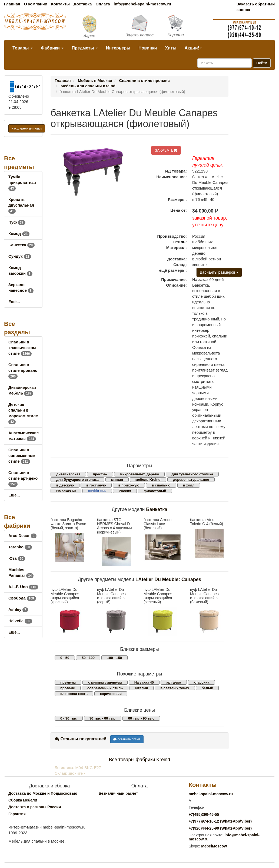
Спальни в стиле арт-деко (23, 478)
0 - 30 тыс (69, 718)
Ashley (18, 609)
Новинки (148, 48)
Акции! (193, 48)
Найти (262, 63)
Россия (125, 491)
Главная (12, 4)
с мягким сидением (105, 682)
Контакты (60, 4)
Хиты (171, 48)
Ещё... (14, 302)
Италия (142, 688)
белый (207, 688)
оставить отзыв (127, 739)
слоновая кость (74, 694)
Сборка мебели (23, 800)
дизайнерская (68, 474)
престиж (100, 474)
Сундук (20, 256)
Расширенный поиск (27, 128)
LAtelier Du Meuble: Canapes (168, 579)
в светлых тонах (175, 688)
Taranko (20, 547)
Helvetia (20, 621)
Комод (19, 234)
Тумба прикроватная (22, 183)
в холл (189, 485)
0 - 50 (65, 658)
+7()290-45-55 (204, 814)
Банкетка (21, 245)
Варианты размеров (219, 272)
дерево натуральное (191, 480)
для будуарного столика (77, 480)
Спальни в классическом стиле (22, 348)
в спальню (161, 485)
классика (201, 682)
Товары (23, 48)
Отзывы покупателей (81, 739)
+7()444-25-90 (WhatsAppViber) (220, 828)
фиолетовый (155, 491)
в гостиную (96, 485)
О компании (36, 4)
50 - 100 (88, 658)
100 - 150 (114, 658)
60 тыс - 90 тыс (141, 718)
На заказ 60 (66, 491)
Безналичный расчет (118, 793)
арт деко (174, 682)
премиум (68, 682)
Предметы (85, 48)
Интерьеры (118, 48)
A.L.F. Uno (23, 587)
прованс (68, 688)
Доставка (83, 4)
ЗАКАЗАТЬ (166, 150)
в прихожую (129, 485)
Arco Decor (22, 536)
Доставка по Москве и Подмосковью (43, 793)
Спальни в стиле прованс (23, 370)
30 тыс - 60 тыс (103, 718)
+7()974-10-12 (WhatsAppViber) (220, 821)
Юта (17, 558)
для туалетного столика (192, 474)
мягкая (117, 480)
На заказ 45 (144, 682)
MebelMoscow (214, 846)
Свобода (22, 598)
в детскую (65, 485)
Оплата (103, 4)
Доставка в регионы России (35, 807)
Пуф (17, 222)
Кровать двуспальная (21, 205)
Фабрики (52, 48)
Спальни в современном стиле (22, 456)
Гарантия (17, 814)
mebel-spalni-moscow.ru (211, 794)
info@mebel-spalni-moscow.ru (142, 4)
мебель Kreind (148, 480)
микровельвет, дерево (139, 474)
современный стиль (105, 688)
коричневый (111, 694)
